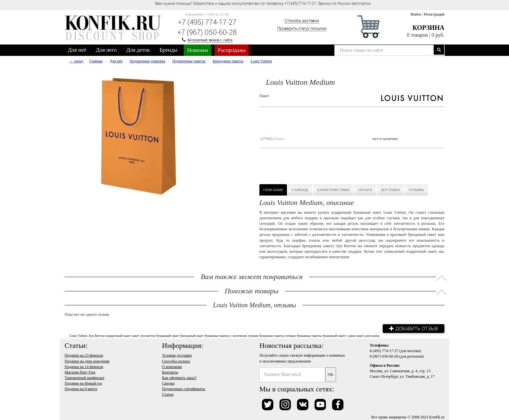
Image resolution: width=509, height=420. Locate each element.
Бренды (169, 50)
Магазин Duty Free (80, 372)
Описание (273, 190)
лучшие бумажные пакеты (266, 336)
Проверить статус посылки (302, 28)
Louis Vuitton (78, 336)
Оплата (365, 190)
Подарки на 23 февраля (84, 355)
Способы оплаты (176, 361)
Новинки (197, 50)
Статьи (168, 394)
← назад (76, 61)
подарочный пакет (118, 336)
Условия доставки (177, 355)
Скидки (168, 383)
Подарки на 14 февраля (84, 367)
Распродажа (232, 50)
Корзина (428, 28)
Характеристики (333, 190)
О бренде (300, 190)
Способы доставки (302, 20)
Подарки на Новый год (83, 383)
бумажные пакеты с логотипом (226, 336)
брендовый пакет (192, 336)
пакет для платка (368, 336)
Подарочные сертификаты (184, 389)
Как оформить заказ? (179, 378)
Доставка (391, 190)
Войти (416, 14)
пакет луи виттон (144, 336)
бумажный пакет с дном (339, 336)
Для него (106, 50)
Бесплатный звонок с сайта (210, 40)
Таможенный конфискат (85, 378)
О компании (172, 367)
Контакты (170, 372)
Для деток (138, 50)
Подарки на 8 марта (81, 389)
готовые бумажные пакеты (303, 336)
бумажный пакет (168, 336)
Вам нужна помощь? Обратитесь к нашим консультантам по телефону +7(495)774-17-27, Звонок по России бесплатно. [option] (263, 3)
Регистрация (434, 14)
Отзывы (416, 190)
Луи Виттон (96, 336)
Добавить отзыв (414, 328)
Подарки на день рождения (87, 361)
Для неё (77, 50)
